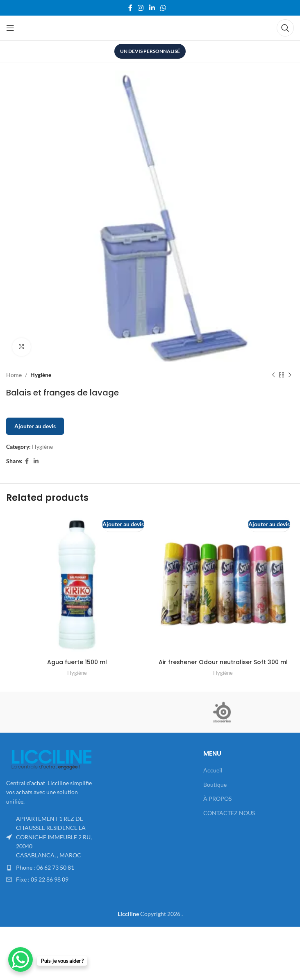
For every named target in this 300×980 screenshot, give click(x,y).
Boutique (215, 785)
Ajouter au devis (35, 426)
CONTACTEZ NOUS (229, 813)
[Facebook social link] (130, 8)
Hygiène (41, 375)
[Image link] (51, 759)
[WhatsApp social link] (163, 8)
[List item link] (51, 868)
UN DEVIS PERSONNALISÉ (150, 51)
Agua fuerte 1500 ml (77, 662)
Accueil (213, 770)
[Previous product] (273, 375)
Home (14, 375)
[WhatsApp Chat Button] (20, 959)
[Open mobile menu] (10, 28)
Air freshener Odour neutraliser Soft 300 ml (223, 662)
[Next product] (290, 375)
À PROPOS (217, 798)
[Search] (285, 28)
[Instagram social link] (141, 8)
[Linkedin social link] (152, 8)
